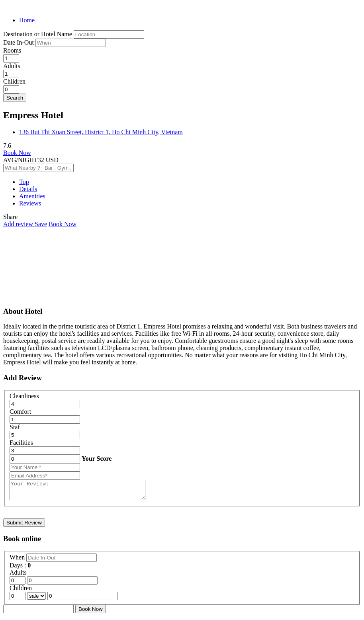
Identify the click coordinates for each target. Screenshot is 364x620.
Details (28, 189)
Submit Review (24, 526)
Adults (12, 66)
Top (24, 182)
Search (15, 98)
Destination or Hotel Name (38, 34)
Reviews (30, 203)
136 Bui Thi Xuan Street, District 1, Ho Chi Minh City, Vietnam (101, 132)
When (18, 561)
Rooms (12, 50)
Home (27, 20)
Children (14, 81)
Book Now (17, 153)
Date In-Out (19, 42)
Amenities (32, 196)
